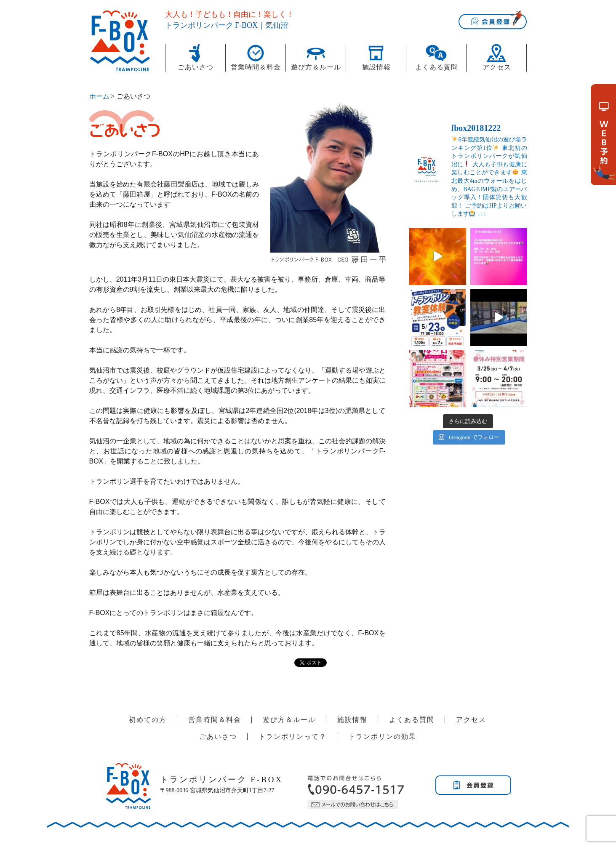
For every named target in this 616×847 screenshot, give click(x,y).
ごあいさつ (196, 67)
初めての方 (148, 720)
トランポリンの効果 (382, 736)
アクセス (497, 67)
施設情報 (376, 67)
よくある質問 (437, 67)
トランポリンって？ (293, 736)
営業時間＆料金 (256, 67)
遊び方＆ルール (316, 67)
